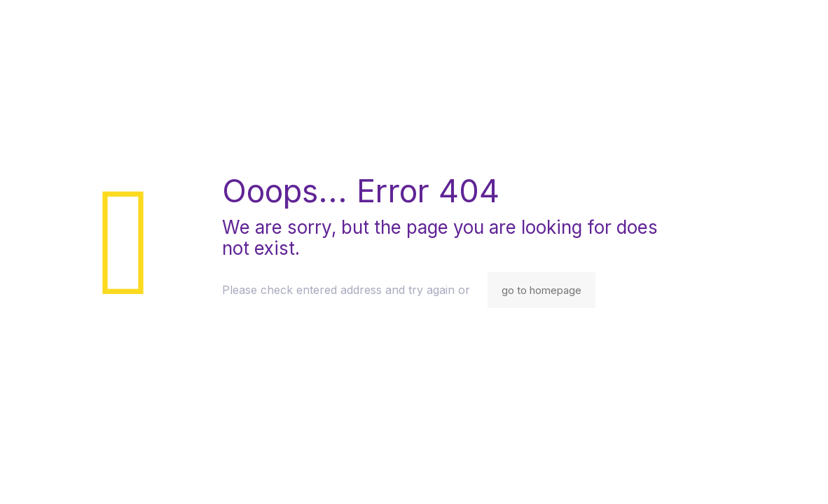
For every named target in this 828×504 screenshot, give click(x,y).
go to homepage (541, 290)
